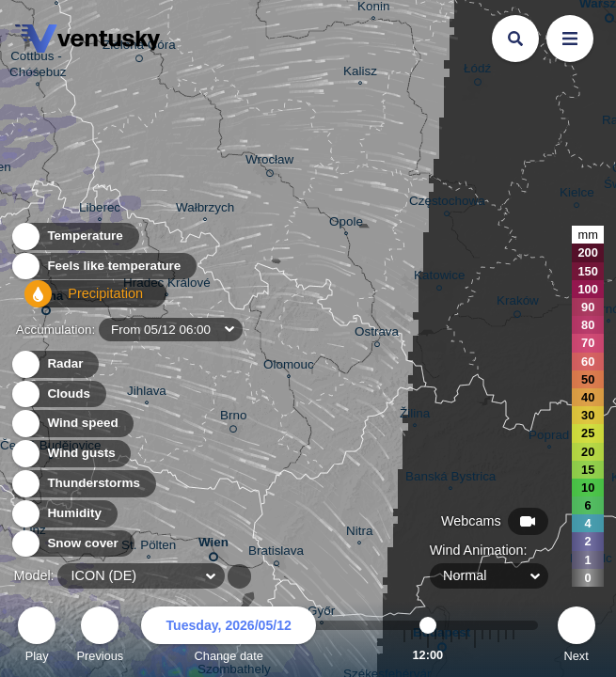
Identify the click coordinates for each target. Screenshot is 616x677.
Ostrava (377, 334)
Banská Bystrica (450, 479)
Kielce (577, 195)
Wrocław (269, 163)
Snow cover (72, 544)
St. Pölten (149, 547)
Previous (100, 637)
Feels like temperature (103, 271)
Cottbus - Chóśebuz (38, 66)
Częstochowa (447, 204)
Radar (55, 364)
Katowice (440, 278)
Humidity (63, 514)
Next (577, 637)
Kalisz (360, 73)
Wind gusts (71, 454)
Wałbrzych (205, 210)
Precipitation (75, 301)
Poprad (549, 437)
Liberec (100, 210)
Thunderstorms (83, 484)
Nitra (359, 533)
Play (37, 637)
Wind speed (72, 424)
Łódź (477, 71)
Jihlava (147, 393)
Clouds (58, 394)
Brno (233, 418)
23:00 (513, 655)
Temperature (74, 241)
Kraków (518, 304)
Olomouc (289, 367)
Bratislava (276, 553)
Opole (346, 224)
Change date (229, 637)
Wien (213, 546)
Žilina (415, 416)
